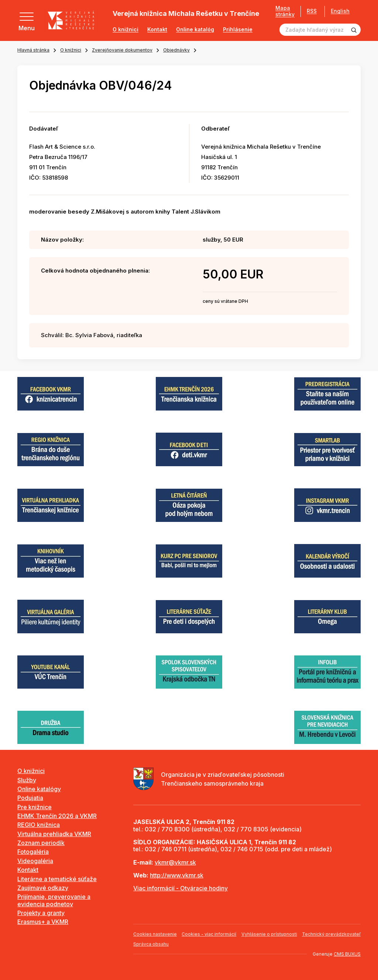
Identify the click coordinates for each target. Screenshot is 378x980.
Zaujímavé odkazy (43, 888)
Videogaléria (35, 861)
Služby (27, 780)
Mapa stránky (282, 11)
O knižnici (126, 30)
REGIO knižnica (39, 825)
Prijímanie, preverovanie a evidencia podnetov (54, 900)
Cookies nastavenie (155, 934)
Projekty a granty (41, 913)
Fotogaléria (33, 852)
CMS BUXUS (347, 954)
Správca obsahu (151, 944)
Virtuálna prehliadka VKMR (54, 834)
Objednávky (176, 50)
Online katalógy (39, 789)
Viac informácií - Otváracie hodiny (181, 888)
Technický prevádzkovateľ (331, 934)
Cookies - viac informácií (209, 934)
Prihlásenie (238, 30)
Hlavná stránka (33, 50)
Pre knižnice (35, 807)
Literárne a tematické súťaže (57, 879)
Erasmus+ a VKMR (43, 922)
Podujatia (30, 798)
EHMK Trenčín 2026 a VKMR (57, 816)
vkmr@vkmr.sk (175, 862)
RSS (309, 11)
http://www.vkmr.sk (177, 875)
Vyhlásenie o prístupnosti (269, 934)
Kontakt (157, 30)
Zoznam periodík (41, 843)
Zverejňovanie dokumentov (122, 50)
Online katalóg (195, 30)
